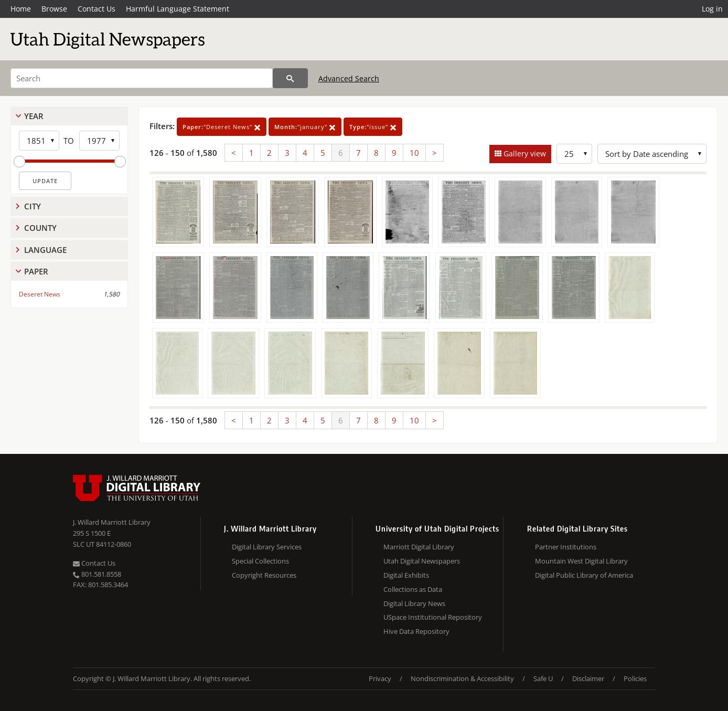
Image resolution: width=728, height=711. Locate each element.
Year (34, 116)
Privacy (380, 678)
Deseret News (40, 294)
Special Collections (260, 561)
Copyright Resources (264, 575)
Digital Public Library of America (584, 575)
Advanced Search (349, 78)
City (33, 206)
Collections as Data (413, 589)
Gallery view (524, 153)
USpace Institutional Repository (433, 617)
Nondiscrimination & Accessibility (462, 678)
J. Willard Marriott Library (112, 522)
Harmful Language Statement (178, 9)
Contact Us (97, 9)
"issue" (373, 127)
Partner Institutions (566, 547)
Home (21, 9)
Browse (54, 9)
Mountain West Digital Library (581, 561)
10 (414, 153)
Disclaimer (588, 678)
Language (45, 250)
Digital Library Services (267, 547)
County (40, 228)
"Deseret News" (222, 127)
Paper (36, 271)
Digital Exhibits (406, 575)
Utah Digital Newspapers (422, 561)
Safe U (543, 678)
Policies (635, 678)
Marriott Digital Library (419, 547)
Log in (712, 9)
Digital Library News (414, 603)
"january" (305, 127)
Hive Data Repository (416, 631)
